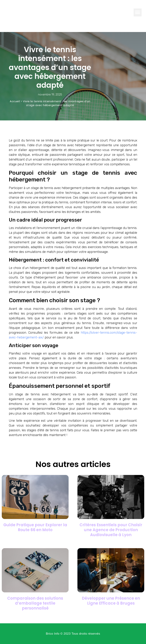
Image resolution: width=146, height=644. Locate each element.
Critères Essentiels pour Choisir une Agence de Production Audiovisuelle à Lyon (111, 530)
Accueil (15, 101)
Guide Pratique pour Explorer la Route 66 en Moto (35, 527)
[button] (138, 12)
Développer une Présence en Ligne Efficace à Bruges (111, 601)
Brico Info (16, 12)
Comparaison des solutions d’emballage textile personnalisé (35, 603)
